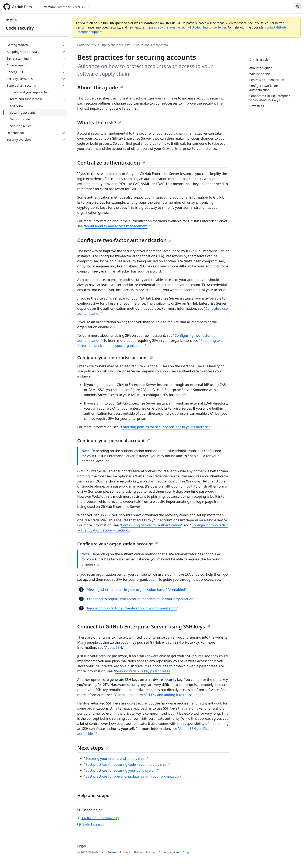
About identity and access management (116, 226)
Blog (186, 852)
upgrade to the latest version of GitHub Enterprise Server (187, 27)
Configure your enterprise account (115, 358)
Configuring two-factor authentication (151, 525)
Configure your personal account (114, 441)
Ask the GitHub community (98, 818)
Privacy (125, 852)
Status (138, 852)
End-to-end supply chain (151, 45)
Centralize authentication (111, 163)
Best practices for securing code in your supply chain (127, 764)
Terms (112, 852)
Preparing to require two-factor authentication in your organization (140, 599)
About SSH (114, 647)
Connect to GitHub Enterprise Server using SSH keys (144, 626)
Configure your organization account (118, 544)
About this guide (100, 87)
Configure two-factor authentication (124, 240)
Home (12, 20)
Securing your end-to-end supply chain (116, 759)
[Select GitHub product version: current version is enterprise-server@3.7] (67, 7)
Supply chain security (115, 45)
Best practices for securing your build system (121, 770)
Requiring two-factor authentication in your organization (132, 608)
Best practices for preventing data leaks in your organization (133, 776)
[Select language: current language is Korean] (297, 7)
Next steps (93, 748)
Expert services (169, 852)
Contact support (91, 824)
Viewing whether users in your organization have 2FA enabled (136, 590)
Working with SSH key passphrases (143, 671)
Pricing (150, 852)
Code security (20, 28)
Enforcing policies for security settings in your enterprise (166, 427)
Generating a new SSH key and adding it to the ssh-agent (160, 695)
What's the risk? (99, 122)
